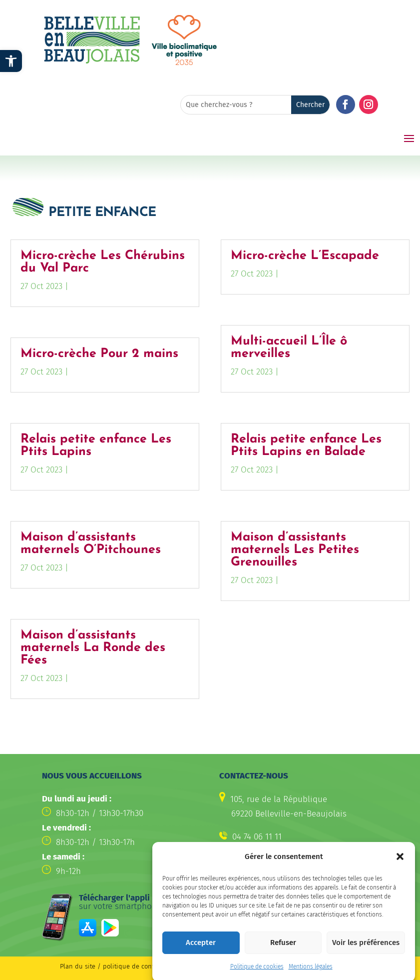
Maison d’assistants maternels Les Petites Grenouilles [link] (295, 550)
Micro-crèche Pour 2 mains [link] (99, 354)
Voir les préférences (366, 953)
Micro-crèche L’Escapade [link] (305, 256)
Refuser (283, 953)
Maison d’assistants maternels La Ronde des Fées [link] (93, 648)
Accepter (201, 953)
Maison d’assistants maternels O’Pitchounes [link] (91, 543)
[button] (400, 867)
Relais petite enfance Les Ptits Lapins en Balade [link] (306, 445)
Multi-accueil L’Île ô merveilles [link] (289, 347)
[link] (11, 61)
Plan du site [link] (78, 966)
